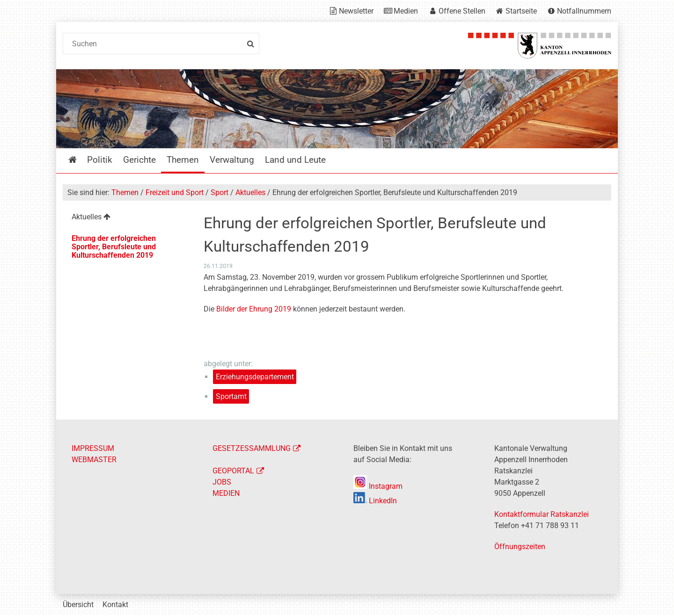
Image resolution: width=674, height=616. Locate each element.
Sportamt (231, 396)
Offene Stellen (462, 11)
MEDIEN (226, 493)
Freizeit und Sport (175, 192)
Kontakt (115, 605)
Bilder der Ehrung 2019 (254, 309)
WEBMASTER (94, 460)
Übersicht (78, 605)
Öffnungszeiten (520, 547)
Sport (220, 192)
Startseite (521, 11)
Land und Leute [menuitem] (295, 160)
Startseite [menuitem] (79, 160)
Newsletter (356, 11)
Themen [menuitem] (183, 160)
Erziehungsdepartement (255, 377)
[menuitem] (126, 218)
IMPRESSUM (93, 448)
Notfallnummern (584, 11)
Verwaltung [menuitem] (232, 160)
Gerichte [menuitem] (139, 160)
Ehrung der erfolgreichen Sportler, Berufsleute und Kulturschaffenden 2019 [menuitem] (114, 247)
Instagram (378, 486)
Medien (406, 11)
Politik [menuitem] (100, 160)
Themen (125, 192)
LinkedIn (375, 501)
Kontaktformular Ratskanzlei (542, 514)
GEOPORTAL (233, 471)
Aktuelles (250, 192)
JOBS (222, 482)
